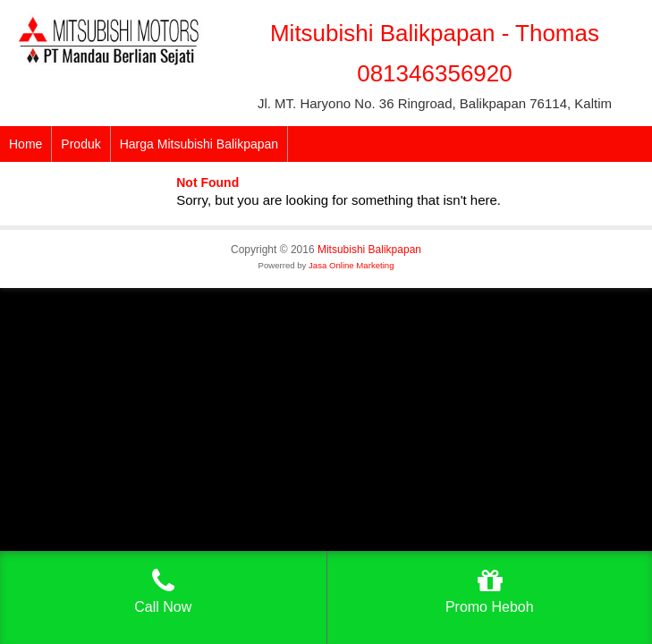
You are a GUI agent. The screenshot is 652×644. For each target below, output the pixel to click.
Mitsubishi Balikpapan (369, 250)
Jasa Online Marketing (351, 265)
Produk (80, 144)
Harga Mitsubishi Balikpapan (199, 144)
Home (25, 144)
